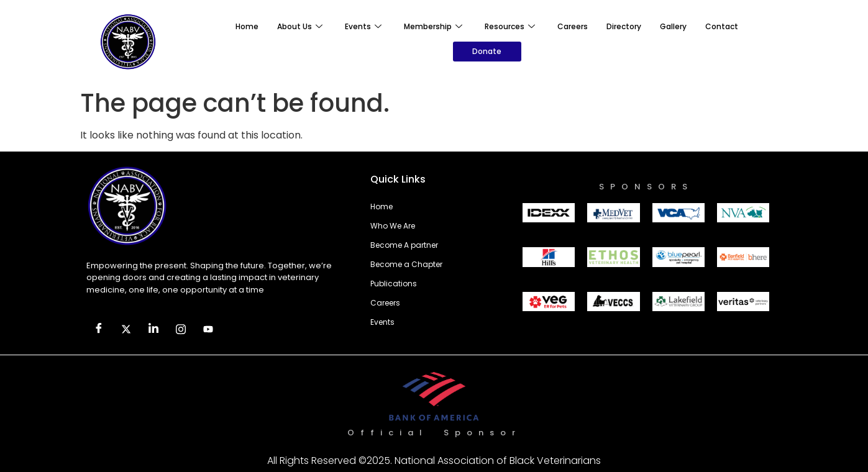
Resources (510, 26)
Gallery (673, 26)
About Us (300, 26)
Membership (433, 26)
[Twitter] (126, 330)
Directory (624, 26)
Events (363, 26)
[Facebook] (99, 330)
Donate (487, 51)
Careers (573, 26)
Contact (722, 26)
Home (247, 26)
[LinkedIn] (153, 330)
